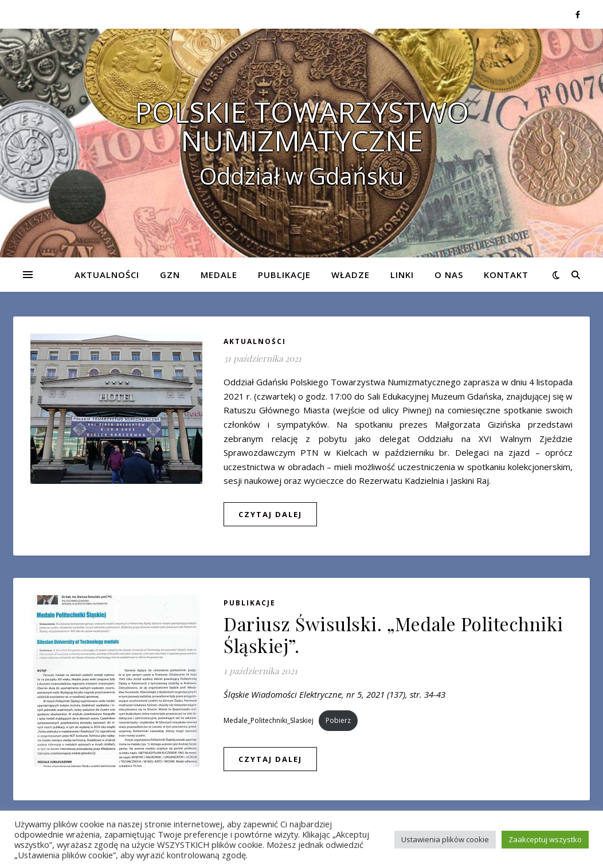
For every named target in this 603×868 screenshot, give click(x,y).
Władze (351, 275)
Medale (219, 275)
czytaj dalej (270, 514)
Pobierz (338, 720)
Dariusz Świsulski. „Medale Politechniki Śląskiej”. (393, 634)
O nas (449, 275)
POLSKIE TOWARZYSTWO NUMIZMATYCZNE (302, 126)
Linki (402, 275)
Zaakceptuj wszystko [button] (545, 839)
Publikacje (284, 275)
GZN (170, 275)
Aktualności (107, 275)
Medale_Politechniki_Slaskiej (269, 720)
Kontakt (506, 275)
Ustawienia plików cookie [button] (445, 839)
